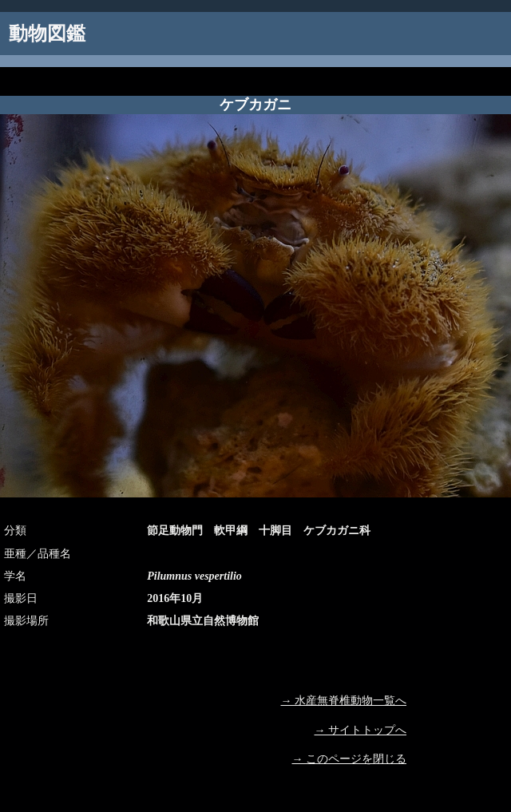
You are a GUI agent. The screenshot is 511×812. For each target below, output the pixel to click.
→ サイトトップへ (361, 730)
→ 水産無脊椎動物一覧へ (344, 701)
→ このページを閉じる (350, 759)
